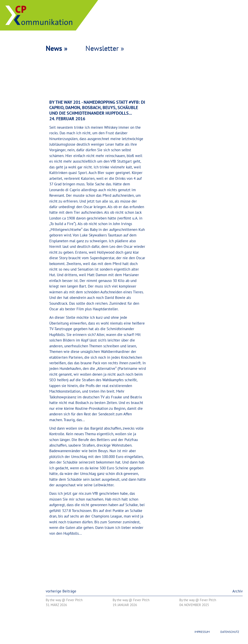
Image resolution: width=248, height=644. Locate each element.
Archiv (238, 591)
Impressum (202, 632)
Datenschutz (230, 632)
